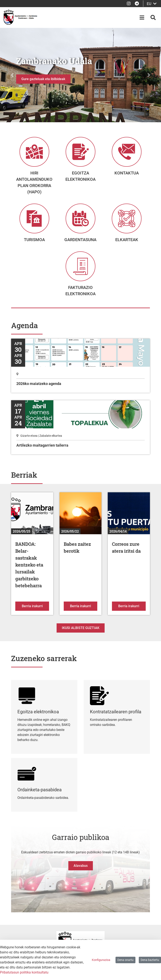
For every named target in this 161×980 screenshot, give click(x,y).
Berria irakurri (35, 611)
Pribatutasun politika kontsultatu (24, 972)
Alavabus (81, 871)
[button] (12, 75)
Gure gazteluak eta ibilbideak (43, 79)
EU (152, 4)
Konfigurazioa (101, 960)
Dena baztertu (150, 960)
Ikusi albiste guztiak (81, 633)
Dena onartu (125, 960)
